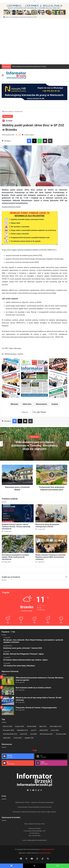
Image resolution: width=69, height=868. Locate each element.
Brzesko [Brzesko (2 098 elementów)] (32, 726)
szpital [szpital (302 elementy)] (7, 738)
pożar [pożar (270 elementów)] (24, 734)
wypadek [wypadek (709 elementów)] (29, 738)
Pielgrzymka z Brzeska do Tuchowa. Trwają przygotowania (36, 708)
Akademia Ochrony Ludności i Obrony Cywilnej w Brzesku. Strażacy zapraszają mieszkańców (16, 527)
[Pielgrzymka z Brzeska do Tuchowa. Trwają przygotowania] (8, 711)
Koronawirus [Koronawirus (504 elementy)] (8, 730)
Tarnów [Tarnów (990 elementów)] (18, 738)
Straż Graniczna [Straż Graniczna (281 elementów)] (46, 734)
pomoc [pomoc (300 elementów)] (55, 730)
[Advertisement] (34, 48)
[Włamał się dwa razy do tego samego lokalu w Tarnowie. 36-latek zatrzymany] (8, 701)
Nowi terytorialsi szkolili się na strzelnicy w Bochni (33, 688)
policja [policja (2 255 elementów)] (44, 730)
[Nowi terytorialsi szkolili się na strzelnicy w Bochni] (8, 691)
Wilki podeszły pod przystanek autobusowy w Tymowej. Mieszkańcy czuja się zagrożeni (34, 445)
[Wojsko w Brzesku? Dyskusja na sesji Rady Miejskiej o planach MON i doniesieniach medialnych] (51, 544)
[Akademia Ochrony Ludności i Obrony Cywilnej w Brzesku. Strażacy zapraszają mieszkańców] (18, 513)
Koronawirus (42, 404)
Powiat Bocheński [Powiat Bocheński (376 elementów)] (10, 734)
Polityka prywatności (47, 849)
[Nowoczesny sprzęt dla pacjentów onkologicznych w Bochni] (51, 513)
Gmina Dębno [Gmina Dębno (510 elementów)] (56, 726)
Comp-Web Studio (45, 853)
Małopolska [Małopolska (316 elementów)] (22, 730)
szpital (55, 404)
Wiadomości (19, 111)
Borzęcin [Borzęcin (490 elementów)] (20, 726)
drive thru (27, 404)
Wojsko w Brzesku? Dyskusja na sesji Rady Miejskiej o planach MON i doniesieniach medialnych (50, 557)
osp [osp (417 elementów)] (34, 730)
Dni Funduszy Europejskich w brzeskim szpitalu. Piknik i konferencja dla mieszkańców (15, 557)
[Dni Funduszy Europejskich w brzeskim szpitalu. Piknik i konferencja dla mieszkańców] (18, 544)
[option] (34, 444)
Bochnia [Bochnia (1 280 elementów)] (8, 726)
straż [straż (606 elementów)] (33, 734)
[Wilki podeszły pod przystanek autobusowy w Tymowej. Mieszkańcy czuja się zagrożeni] (8, 681)
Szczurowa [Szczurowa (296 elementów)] (61, 734)
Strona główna (8, 111)
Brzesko (15, 404)
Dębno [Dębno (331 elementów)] (43, 726)
